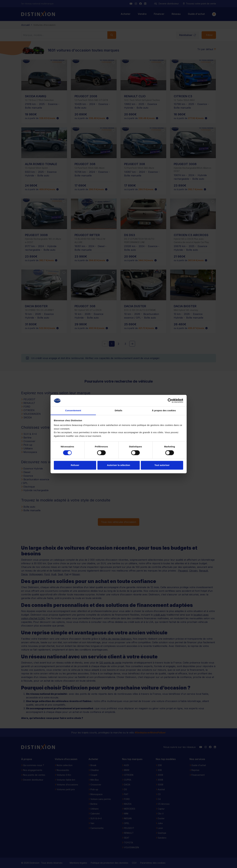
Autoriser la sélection (118, 465)
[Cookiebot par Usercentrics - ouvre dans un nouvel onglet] (170, 401)
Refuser (75, 465)
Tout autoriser (162, 465)
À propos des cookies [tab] (164, 411)
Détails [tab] (119, 411)
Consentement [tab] (73, 411)
